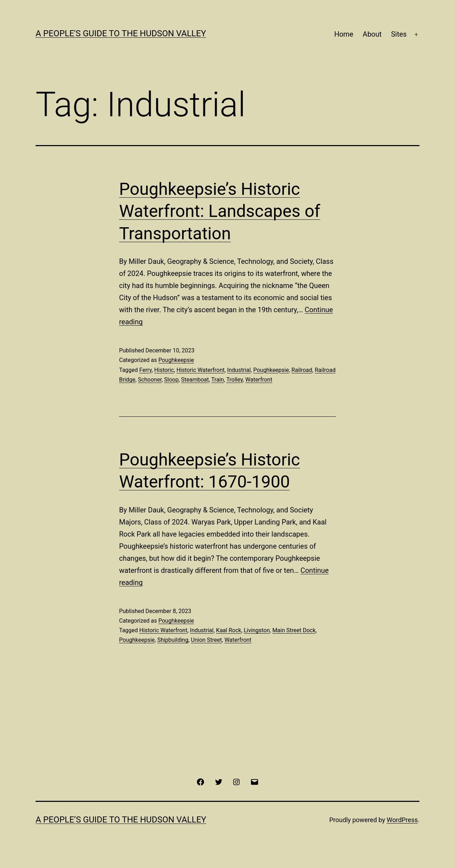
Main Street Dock (294, 630)
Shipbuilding (173, 640)
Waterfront (259, 380)
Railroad (302, 370)
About (372, 34)
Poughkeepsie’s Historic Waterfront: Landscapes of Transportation (220, 211)
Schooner (150, 380)
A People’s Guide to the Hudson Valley (121, 820)
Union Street (206, 640)
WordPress (402, 820)
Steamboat (195, 380)
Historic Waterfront (200, 370)
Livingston (257, 630)
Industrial (239, 370)
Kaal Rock (229, 630)
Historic (164, 370)
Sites (399, 34)
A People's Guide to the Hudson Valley (121, 33)
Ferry (146, 370)
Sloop (172, 380)
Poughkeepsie (176, 360)
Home (344, 34)
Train (218, 380)
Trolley (235, 380)
